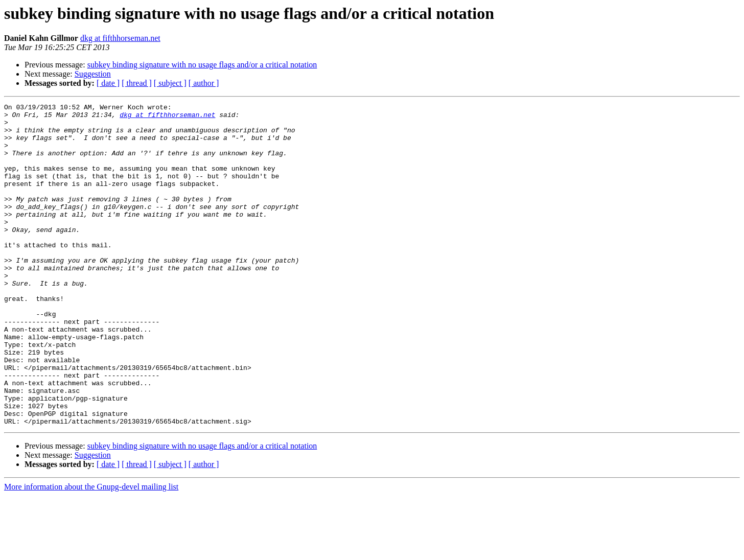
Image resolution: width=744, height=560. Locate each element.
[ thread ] (137, 83)
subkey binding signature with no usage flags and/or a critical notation (202, 65)
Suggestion (93, 74)
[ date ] (108, 83)
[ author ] (204, 83)
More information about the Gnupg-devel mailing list (91, 551)
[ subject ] (170, 83)
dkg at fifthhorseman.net (120, 38)
